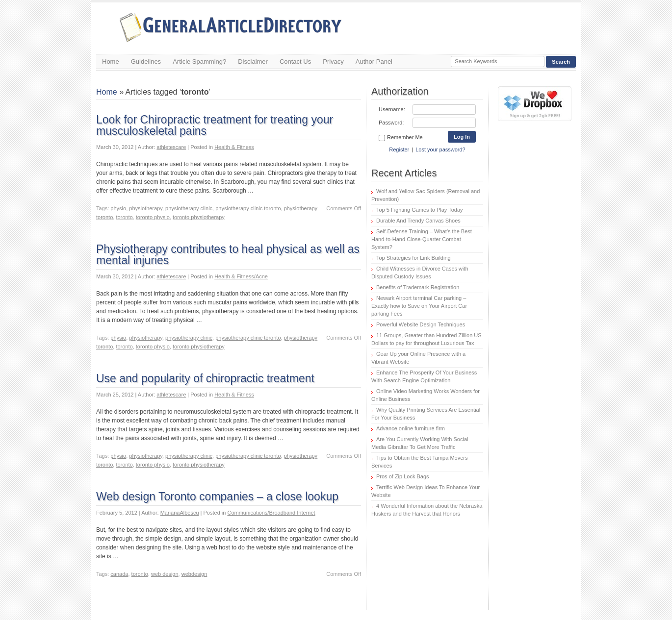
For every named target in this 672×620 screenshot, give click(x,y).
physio (118, 208)
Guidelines (146, 62)
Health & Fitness (234, 147)
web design (165, 574)
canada (119, 574)
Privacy (333, 62)
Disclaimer (253, 62)
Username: (392, 109)
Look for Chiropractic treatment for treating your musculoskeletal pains (215, 125)
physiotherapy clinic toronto (248, 208)
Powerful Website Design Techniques (421, 324)
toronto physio (153, 217)
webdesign (194, 574)
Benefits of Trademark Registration (418, 287)
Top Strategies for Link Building (414, 258)
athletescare (171, 147)
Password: (391, 123)
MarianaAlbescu (180, 513)
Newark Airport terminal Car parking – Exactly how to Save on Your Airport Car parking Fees (419, 306)
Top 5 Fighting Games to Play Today (420, 210)
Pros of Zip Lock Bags (403, 476)
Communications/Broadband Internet (271, 513)
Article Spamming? (199, 62)
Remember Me (401, 138)
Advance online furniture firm (411, 428)
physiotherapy (146, 208)
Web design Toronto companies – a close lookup (217, 496)
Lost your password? (440, 149)
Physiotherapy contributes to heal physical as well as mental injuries (228, 255)
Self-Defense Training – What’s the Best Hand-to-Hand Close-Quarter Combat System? (422, 239)
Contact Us (295, 62)
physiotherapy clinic (189, 208)
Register (399, 149)
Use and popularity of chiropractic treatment (205, 378)
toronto (124, 217)
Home (111, 62)
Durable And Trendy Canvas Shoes (418, 221)
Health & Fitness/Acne (241, 276)
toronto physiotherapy (199, 217)
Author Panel (374, 62)
